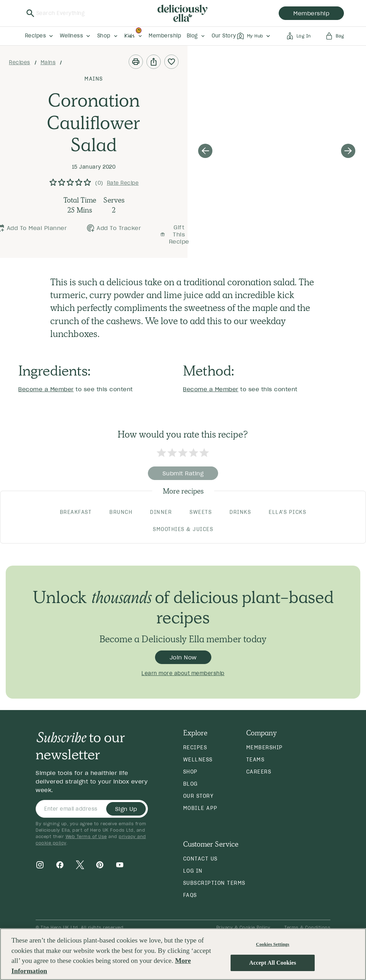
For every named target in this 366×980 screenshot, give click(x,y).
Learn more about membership (183, 673)
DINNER (161, 512)
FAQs (190, 895)
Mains (48, 62)
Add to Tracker (114, 228)
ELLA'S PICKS (287, 512)
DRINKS (240, 512)
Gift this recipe (175, 234)
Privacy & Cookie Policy (243, 927)
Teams (256, 760)
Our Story (199, 796)
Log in (193, 871)
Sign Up (126, 809)
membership (311, 13)
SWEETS (201, 512)
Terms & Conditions (307, 927)
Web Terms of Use (86, 836)
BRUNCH (121, 512)
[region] (183, 954)
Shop (190, 772)
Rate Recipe (123, 183)
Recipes (20, 62)
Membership (265, 747)
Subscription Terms (214, 883)
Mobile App (200, 808)
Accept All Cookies (273, 963)
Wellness (198, 760)
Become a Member (46, 389)
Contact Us (200, 859)
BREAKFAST (76, 512)
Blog (190, 784)
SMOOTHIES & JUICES (183, 529)
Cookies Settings (272, 944)
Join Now (183, 657)
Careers (259, 772)
